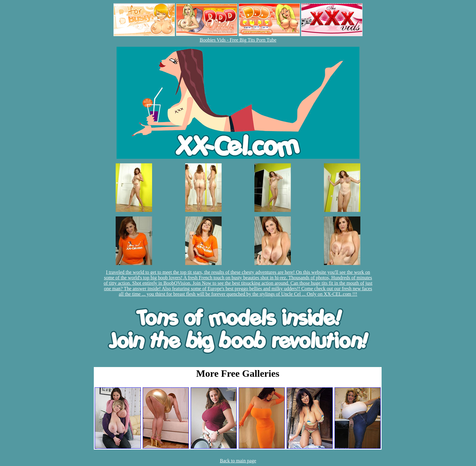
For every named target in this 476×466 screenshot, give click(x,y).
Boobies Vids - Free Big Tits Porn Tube (238, 40)
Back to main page (238, 461)
